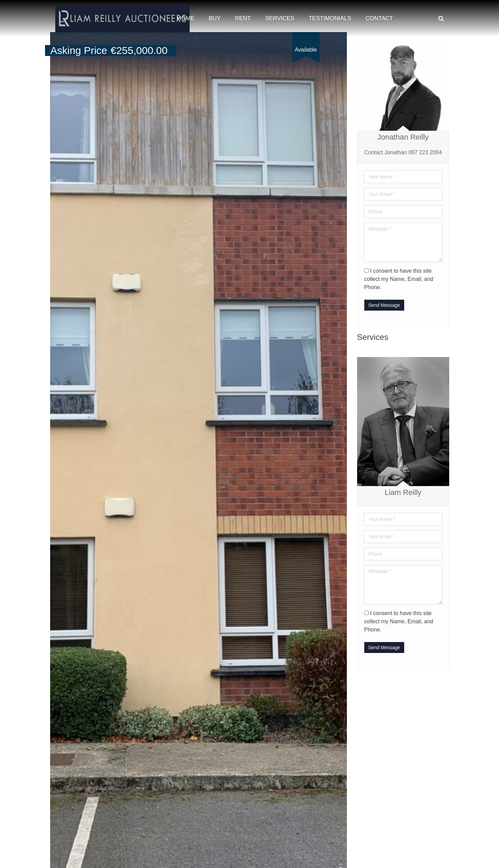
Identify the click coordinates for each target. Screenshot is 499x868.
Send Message (384, 305)
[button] (341, 38)
